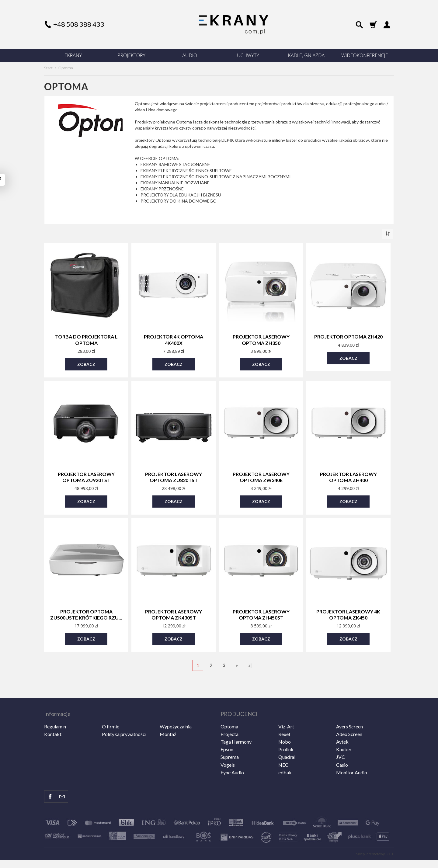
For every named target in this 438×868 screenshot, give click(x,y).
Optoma (229, 713)
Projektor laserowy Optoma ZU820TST (174, 474)
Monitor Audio (352, 759)
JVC (341, 744)
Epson (227, 736)
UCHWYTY (248, 55)
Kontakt (53, 721)
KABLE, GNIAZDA (306, 55)
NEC (283, 751)
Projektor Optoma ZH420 (348, 336)
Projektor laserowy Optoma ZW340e (261, 474)
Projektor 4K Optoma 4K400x (174, 339)
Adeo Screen (349, 721)
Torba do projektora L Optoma (86, 339)
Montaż (168, 721)
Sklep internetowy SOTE (375, 840)
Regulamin (55, 713)
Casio (342, 751)
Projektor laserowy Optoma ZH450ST (261, 609)
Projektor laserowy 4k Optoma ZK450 (348, 609)
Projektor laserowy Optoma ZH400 (348, 474)
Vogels (228, 751)
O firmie (111, 713)
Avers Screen (349, 713)
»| (250, 658)
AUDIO (190, 55)
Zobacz (86, 362)
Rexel (284, 721)
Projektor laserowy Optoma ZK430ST (174, 609)
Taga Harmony (236, 728)
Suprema (230, 744)
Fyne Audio (232, 759)
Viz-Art (286, 713)
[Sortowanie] (388, 234)
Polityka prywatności (124, 721)
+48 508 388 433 (79, 24)
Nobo (285, 728)
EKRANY (73, 55)
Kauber (344, 736)
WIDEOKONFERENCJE (365, 55)
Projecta (229, 721)
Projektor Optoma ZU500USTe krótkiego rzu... (86, 609)
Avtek (342, 728)
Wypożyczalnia (176, 713)
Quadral (287, 744)
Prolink (286, 736)
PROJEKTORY (131, 55)
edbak (285, 759)
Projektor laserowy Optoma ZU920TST (86, 474)
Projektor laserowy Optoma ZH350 (261, 339)
